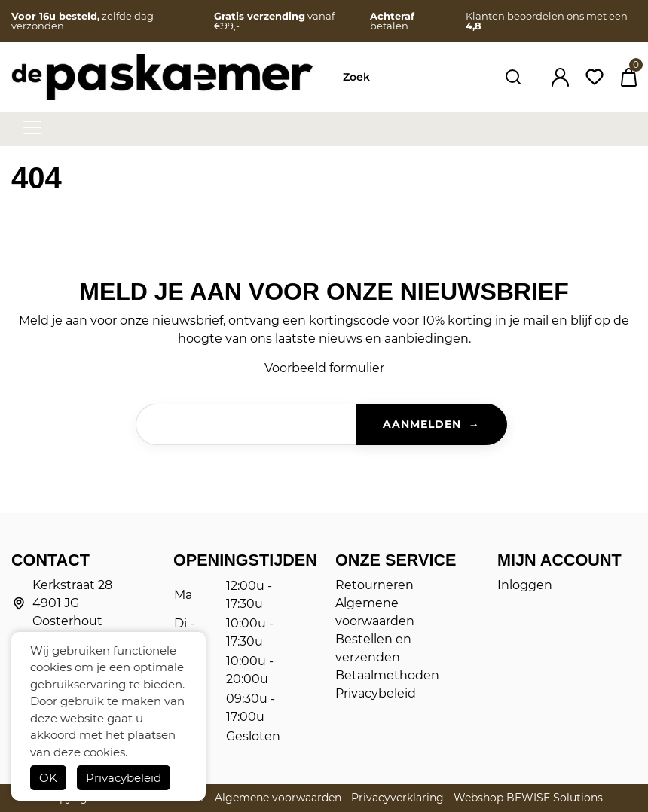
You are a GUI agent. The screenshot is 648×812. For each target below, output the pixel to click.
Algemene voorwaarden (278, 798)
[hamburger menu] (32, 127)
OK (48, 778)
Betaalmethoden (387, 675)
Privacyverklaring (397, 798)
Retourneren (374, 585)
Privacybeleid (124, 778)
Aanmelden (422, 424)
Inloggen (525, 585)
